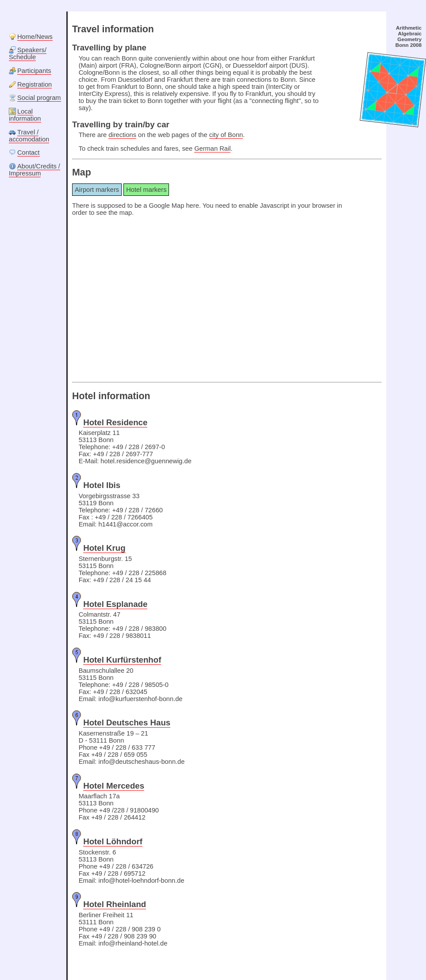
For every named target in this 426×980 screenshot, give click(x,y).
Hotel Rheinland (115, 904)
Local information (25, 115)
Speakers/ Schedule (28, 53)
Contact (29, 153)
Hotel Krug (104, 548)
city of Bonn (226, 135)
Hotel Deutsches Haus (127, 723)
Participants (34, 71)
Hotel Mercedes (114, 786)
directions (122, 135)
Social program (39, 98)
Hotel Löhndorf (113, 841)
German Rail (212, 149)
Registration (35, 84)
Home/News (35, 37)
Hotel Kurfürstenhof (122, 660)
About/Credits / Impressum (35, 170)
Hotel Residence (115, 422)
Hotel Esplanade (115, 604)
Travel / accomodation (29, 136)
